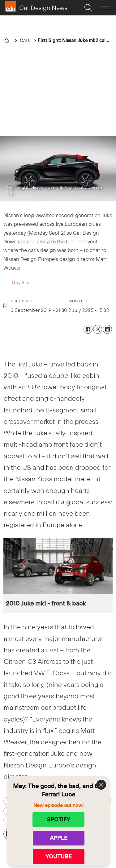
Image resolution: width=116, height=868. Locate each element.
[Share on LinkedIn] (107, 329)
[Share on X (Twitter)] (98, 329)
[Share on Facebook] (88, 329)
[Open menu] (105, 8)
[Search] (88, 8)
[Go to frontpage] (36, 6)
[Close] (101, 785)
